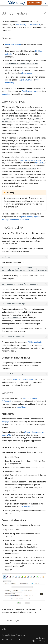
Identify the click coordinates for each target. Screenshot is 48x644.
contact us (6, 94)
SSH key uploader (35, 342)
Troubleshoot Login (29, 91)
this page (6, 422)
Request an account (13, 44)
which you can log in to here (30, 160)
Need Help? (34, 3)
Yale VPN (39, 163)
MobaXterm (21, 407)
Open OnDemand (27, 80)
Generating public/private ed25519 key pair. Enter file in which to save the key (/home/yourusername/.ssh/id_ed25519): (25, 269)
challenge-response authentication (16, 220)
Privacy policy (20, 635)
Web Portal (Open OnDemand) (28, 25)
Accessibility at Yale (8, 635)
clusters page (27, 73)
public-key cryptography (31, 217)
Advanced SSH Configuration (24, 379)
